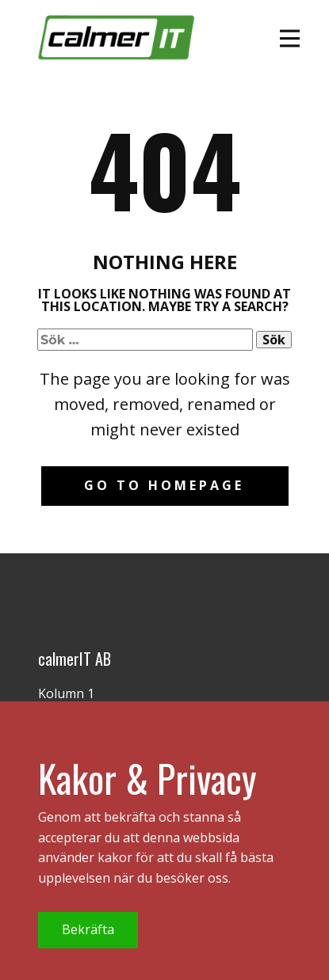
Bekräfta (88, 929)
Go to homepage (164, 485)
